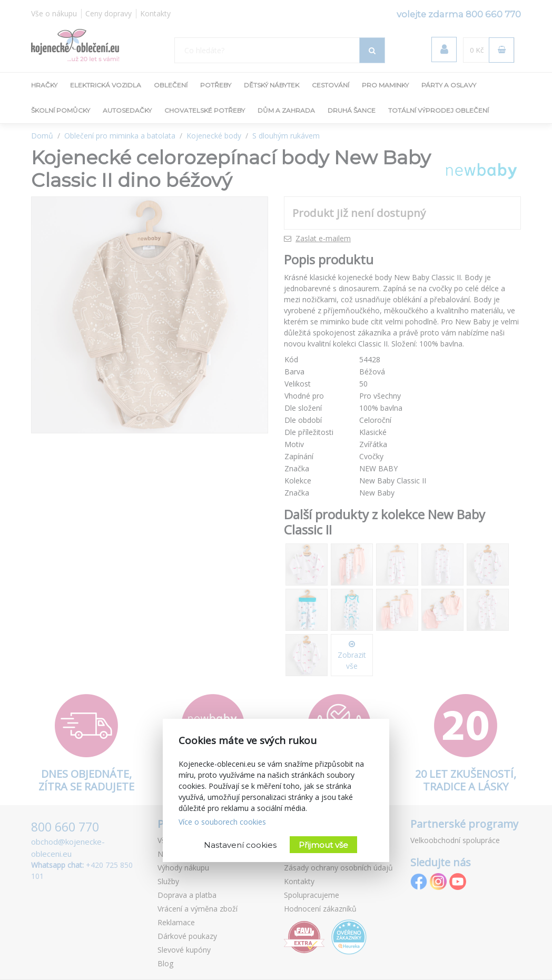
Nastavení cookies (240, 845)
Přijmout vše (323, 845)
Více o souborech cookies (222, 822)
